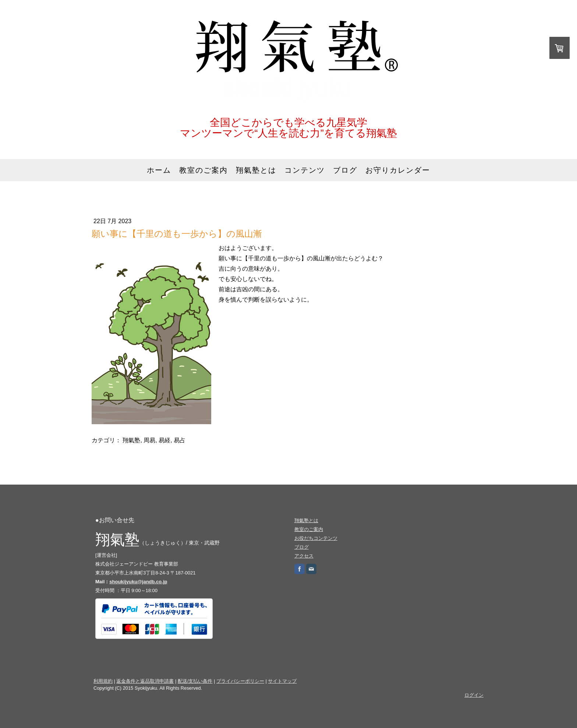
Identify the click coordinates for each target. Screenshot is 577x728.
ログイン (474, 695)
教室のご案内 (203, 170)
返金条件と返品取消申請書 (145, 681)
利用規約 (103, 681)
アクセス (304, 556)
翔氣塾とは (256, 170)
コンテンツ (305, 170)
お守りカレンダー (398, 170)
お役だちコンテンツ (316, 538)
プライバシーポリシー (240, 681)
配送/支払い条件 (195, 681)
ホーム (159, 170)
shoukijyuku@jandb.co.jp (138, 582)
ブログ (345, 170)
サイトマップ (282, 681)
